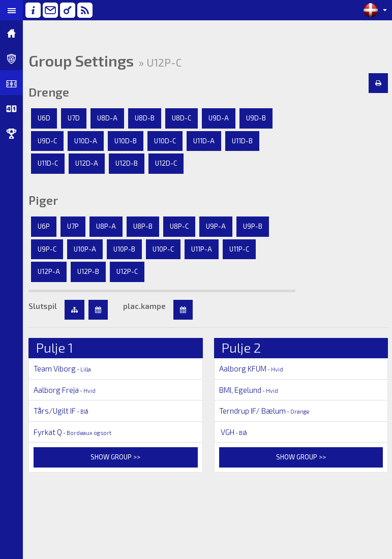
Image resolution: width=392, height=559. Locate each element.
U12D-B (127, 163)
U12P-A (49, 271)
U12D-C (166, 163)
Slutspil (43, 306)
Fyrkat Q (72, 432)
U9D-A (219, 118)
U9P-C (47, 249)
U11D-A (204, 141)
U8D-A (107, 118)
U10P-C (163, 249)
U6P (44, 226)
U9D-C (47, 141)
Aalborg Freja (65, 390)
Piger (43, 200)
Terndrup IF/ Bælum (264, 411)
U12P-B (88, 271)
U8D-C (182, 118)
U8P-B (143, 226)
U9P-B (253, 226)
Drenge (49, 92)
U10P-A (85, 249)
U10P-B (124, 249)
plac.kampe (144, 306)
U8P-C (179, 226)
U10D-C (165, 141)
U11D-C (48, 163)
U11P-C (239, 249)
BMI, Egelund (249, 390)
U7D (74, 118)
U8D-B (145, 118)
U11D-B (242, 141)
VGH (233, 432)
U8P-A (106, 226)
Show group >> (115, 457)
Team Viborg (62, 368)
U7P (73, 226)
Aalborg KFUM (251, 368)
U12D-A (87, 163)
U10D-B (126, 141)
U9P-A (216, 226)
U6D (44, 118)
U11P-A (202, 249)
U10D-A (86, 141)
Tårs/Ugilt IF (61, 411)
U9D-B (256, 118)
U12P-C (127, 271)
